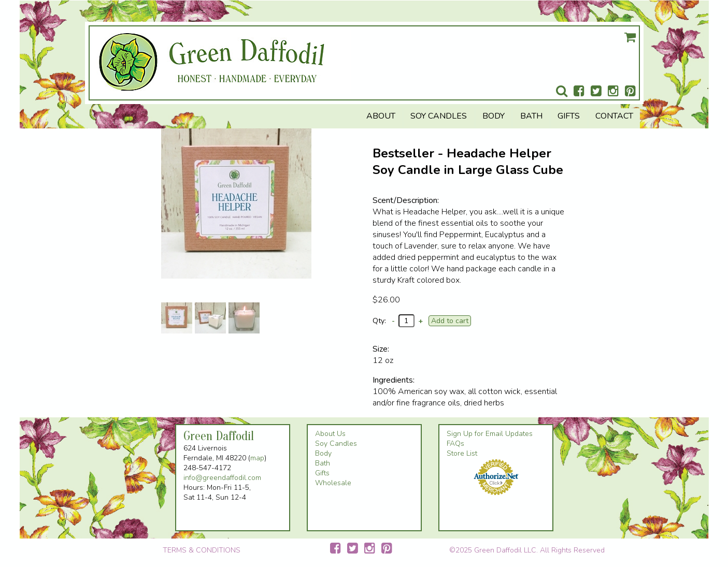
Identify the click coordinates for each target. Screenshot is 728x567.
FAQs (455, 444)
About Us (330, 434)
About (381, 116)
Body (494, 116)
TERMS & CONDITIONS (202, 550)
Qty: (379, 321)
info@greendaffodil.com (222, 478)
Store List (462, 453)
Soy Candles (439, 116)
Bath (531, 116)
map (257, 458)
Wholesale (333, 483)
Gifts (569, 116)
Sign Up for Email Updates (490, 434)
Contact (614, 116)
